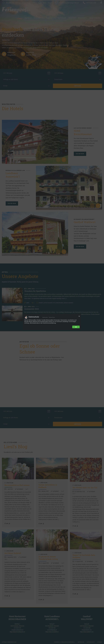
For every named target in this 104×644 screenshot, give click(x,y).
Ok (76, 327)
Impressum (45, 317)
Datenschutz (52, 317)
